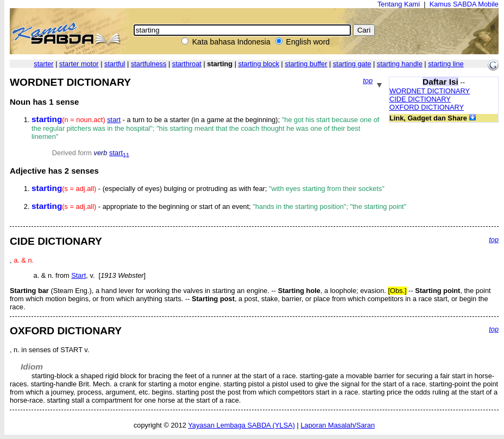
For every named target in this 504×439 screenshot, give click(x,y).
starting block (259, 64)
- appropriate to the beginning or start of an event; (219, 206)
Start (78, 275)
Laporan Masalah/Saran (338, 425)
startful (115, 64)
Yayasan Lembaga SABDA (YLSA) (241, 425)
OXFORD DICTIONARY (427, 107)
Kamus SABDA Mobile (464, 4)
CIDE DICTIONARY (420, 99)
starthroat (187, 64)
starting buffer (306, 64)
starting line (446, 64)
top (368, 81)
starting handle (400, 64)
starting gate (352, 64)
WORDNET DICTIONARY (430, 91)
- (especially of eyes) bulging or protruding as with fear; (208, 189)
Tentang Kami (399, 4)
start (114, 120)
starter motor (79, 64)
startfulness (149, 64)
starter (43, 64)
